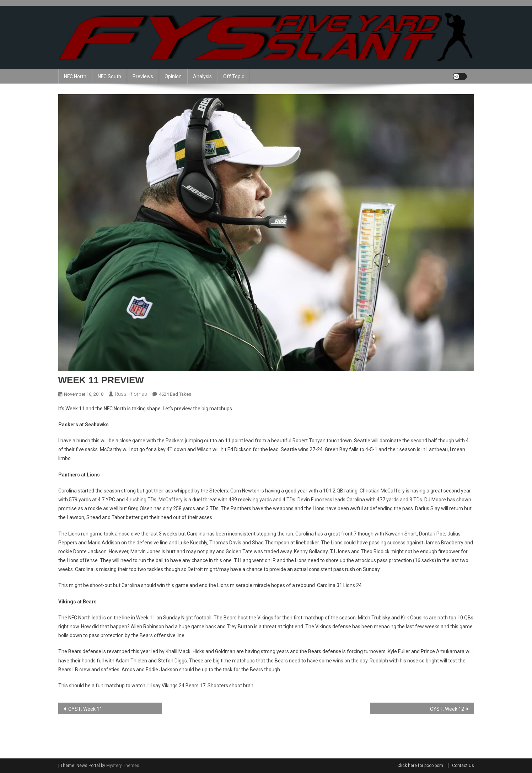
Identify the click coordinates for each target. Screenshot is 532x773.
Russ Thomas (131, 394)
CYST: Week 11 (85, 709)
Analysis (202, 76)
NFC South (109, 76)
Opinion (173, 76)
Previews (143, 76)
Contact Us (463, 766)
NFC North (75, 76)
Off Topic (234, 76)
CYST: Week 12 (447, 709)
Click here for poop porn (420, 766)
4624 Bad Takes (175, 394)
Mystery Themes (123, 766)
